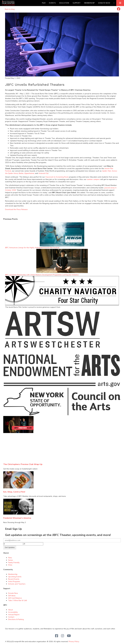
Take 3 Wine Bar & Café (18, 600)
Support (77, 3)
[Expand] (120, 3)
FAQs (10, 565)
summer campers (93, 179)
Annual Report (14, 615)
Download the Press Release (16, 209)
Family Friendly (14, 563)
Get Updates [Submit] (10, 547)
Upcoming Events (15, 577)
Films (10, 558)
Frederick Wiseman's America (17, 518)
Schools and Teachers (17, 584)
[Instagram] (63, 636)
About (10, 610)
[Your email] (62, 540)
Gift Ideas (12, 596)
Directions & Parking (16, 619)
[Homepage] (8, 3)
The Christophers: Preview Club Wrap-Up (23, 464)
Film (44, 3)
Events (52, 3)
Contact (11, 617)
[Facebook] (57, 636)
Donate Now (104, 3)
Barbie (21, 173)
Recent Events (14, 579)
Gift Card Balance (15, 598)
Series (11, 560)
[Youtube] (69, 636)
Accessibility (13, 612)
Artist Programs (14, 582)
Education (64, 3)
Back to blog (10, 9)
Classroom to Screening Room (57, 177)
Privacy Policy (74, 642)
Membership (89, 3)
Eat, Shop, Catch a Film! (14, 492)
